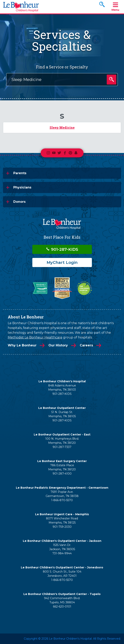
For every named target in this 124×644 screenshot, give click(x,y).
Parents (20, 173)
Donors (19, 202)
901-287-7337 (62, 447)
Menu (115, 6)
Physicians (22, 187)
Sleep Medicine (62, 127)
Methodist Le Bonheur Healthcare (35, 337)
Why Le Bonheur (22, 345)
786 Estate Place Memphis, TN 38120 (62, 467)
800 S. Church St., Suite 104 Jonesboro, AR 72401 (62, 574)
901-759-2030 (62, 527)
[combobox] (62, 80)
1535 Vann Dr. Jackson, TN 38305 (62, 547)
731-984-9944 (62, 553)
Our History (58, 345)
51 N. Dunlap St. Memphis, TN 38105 (62, 414)
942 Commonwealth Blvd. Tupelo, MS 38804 (62, 600)
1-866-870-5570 (62, 500)
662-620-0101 (62, 607)
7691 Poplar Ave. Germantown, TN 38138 (62, 494)
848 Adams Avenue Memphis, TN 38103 (62, 388)
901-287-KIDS (62, 249)
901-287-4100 (62, 474)
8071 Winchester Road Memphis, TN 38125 (62, 520)
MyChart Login (62, 262)
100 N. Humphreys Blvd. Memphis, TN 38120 (62, 441)
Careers (86, 345)
